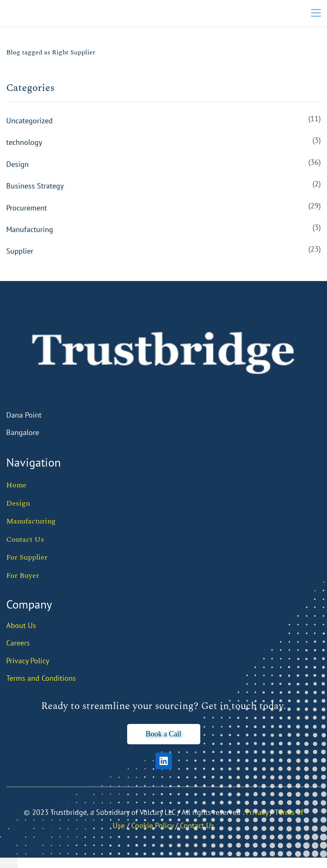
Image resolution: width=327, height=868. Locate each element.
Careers (18, 643)
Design (17, 164)
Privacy (257, 812)
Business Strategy (35, 186)
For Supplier (27, 557)
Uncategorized (30, 121)
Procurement (27, 208)
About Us (21, 625)
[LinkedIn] (164, 761)
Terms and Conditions (41, 678)
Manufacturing (30, 229)
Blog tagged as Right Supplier (51, 52)
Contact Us (25, 539)
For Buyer (23, 576)
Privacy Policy (28, 661)
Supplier (20, 251)
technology (24, 142)
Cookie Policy (152, 825)
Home (16, 485)
